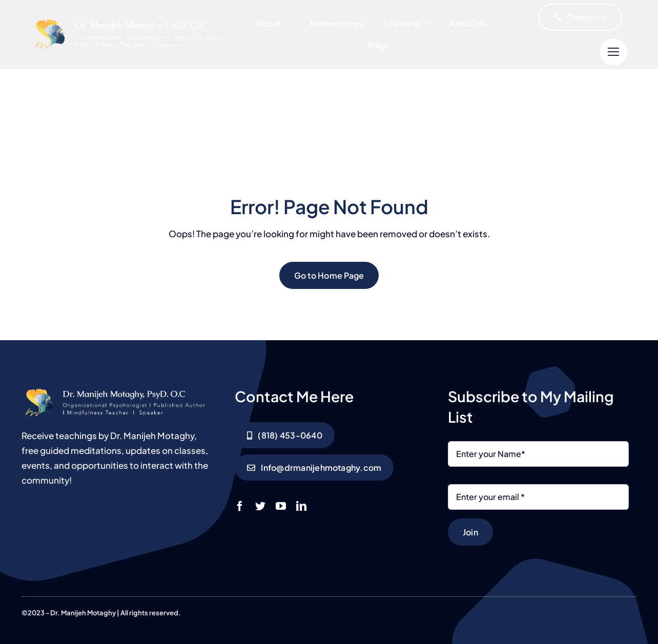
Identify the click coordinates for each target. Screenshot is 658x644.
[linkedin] (301, 506)
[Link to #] (614, 52)
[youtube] (281, 506)
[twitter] (260, 506)
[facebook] (240, 506)
